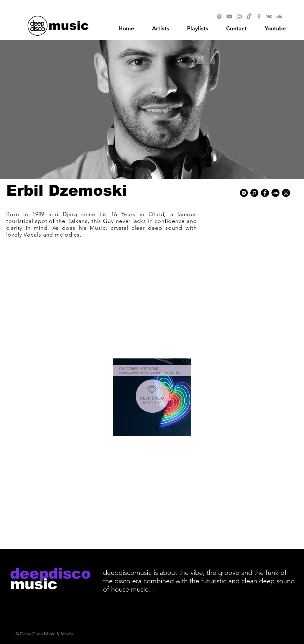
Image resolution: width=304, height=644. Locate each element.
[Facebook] (259, 16)
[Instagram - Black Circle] (286, 193)
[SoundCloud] (279, 16)
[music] (69, 25)
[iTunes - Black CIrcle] (254, 193)
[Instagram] (239, 16)
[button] (275, 29)
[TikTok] (249, 16)
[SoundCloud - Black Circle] (275, 193)
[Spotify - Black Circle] (244, 193)
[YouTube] (229, 16)
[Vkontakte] (269, 16)
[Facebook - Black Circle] (265, 193)
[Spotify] (219, 16)
